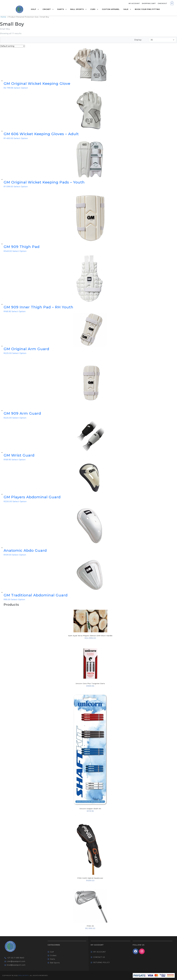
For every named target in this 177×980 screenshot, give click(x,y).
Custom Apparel (111, 9)
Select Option (21, 88)
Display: (138, 40)
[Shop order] (12, 46)
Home (3, 17)
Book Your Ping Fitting (147, 9)
